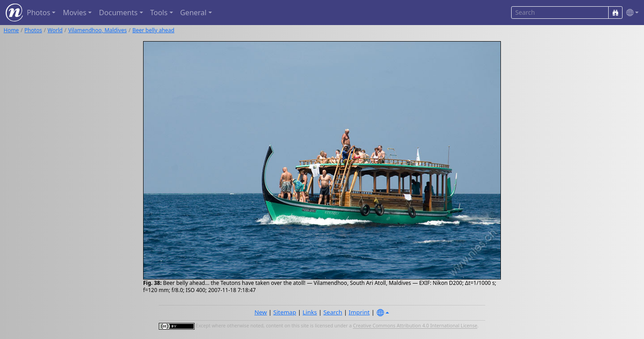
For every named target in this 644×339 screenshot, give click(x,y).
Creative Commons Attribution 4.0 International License (415, 326)
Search (333, 312)
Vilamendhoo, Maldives (97, 30)
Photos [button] (38, 13)
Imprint (359, 312)
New (261, 312)
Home (11, 30)
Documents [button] (118, 13)
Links (310, 312)
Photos (33, 30)
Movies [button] (74, 13)
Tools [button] (159, 13)
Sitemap (285, 312)
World (55, 30)
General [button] (193, 13)
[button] (631, 13)
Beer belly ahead (153, 30)
